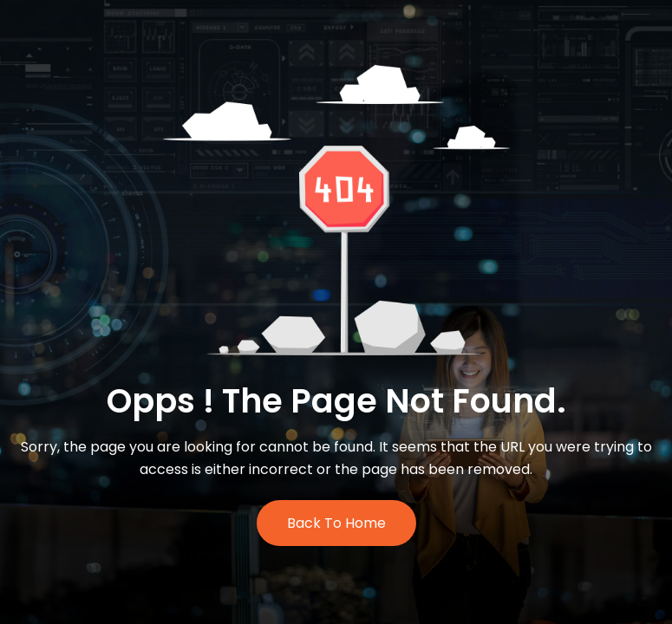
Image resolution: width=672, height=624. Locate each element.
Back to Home (336, 523)
